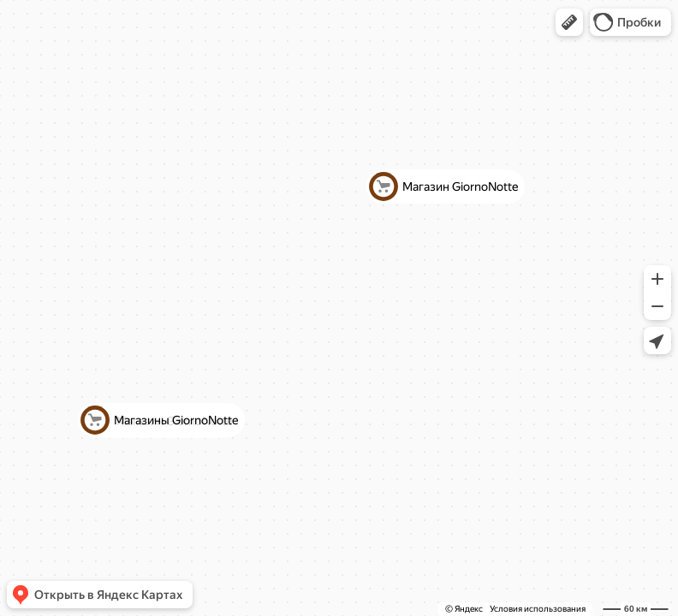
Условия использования (538, 609)
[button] (569, 22)
